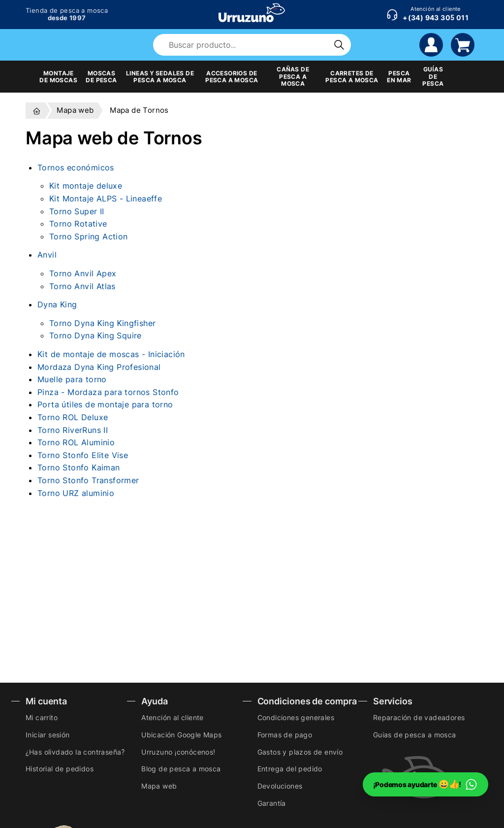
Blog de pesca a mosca (181, 769)
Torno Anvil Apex (83, 273)
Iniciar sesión (48, 735)
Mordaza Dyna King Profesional (99, 367)
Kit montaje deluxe (86, 186)
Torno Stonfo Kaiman (79, 467)
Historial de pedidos (60, 769)
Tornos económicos (76, 167)
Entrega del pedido (290, 769)
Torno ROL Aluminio (76, 442)
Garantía (272, 803)
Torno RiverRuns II (73, 430)
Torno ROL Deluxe (73, 417)
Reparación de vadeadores (419, 717)
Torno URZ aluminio (76, 493)
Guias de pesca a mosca (415, 735)
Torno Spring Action (89, 236)
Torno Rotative (78, 224)
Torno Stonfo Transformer (88, 480)
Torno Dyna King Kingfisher (102, 323)
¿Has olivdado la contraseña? (75, 752)
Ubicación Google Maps (181, 735)
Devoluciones (280, 786)
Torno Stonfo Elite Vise (83, 455)
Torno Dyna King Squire (95, 335)
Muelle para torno (72, 379)
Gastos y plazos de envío (300, 752)
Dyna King (57, 304)
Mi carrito (42, 717)
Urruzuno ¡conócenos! (178, 752)
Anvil (47, 255)
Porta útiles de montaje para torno (105, 404)
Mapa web (159, 786)
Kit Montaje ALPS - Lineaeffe (106, 199)
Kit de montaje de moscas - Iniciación (111, 354)
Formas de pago (285, 735)
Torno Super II (77, 211)
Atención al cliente (173, 717)
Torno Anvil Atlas (82, 286)
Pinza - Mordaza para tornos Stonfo (108, 392)
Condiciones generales (296, 717)
